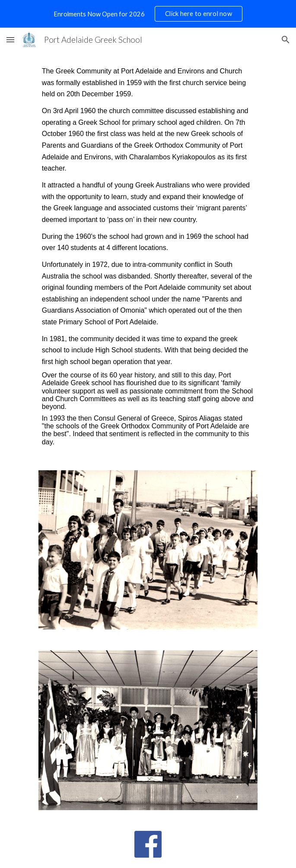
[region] (148, 14)
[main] (148, 256)
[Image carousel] (148, 550)
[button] (10, 40)
